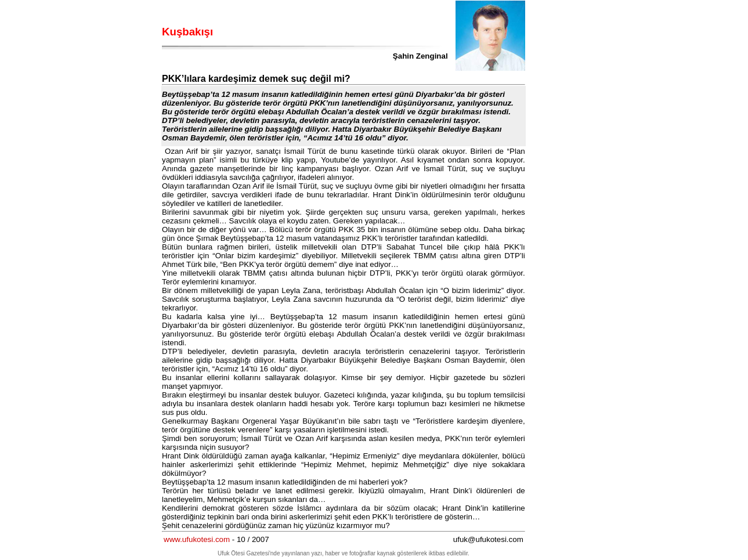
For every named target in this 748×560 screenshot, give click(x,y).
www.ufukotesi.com (197, 539)
